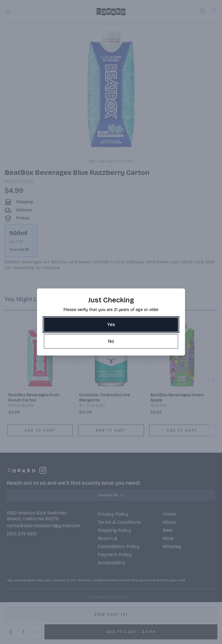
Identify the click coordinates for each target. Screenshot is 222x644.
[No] (111, 341)
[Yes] (111, 325)
